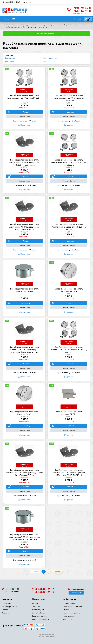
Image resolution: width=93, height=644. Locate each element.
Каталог (7, 19)
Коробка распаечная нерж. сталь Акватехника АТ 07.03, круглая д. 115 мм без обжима (69, 162)
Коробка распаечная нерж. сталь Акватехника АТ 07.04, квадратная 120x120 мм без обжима (24, 162)
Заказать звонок (79, 13)
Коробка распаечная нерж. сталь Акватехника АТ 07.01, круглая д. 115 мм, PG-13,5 (69, 350)
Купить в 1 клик (24, 116)
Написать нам (76, 593)
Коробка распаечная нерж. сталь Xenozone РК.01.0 (69, 290)
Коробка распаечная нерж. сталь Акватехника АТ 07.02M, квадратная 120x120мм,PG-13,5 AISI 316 (69, 473)
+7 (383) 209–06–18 (82, 11)
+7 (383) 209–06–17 (82, 8)
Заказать (26, 112)
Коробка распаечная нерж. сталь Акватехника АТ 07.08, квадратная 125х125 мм (69, 98)
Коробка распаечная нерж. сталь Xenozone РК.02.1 (24, 413)
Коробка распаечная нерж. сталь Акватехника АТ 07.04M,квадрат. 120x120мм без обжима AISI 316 (24, 350)
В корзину (26, 303)
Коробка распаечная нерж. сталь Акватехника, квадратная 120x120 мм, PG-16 (69, 227)
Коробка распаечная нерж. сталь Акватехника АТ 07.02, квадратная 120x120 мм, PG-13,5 (24, 227)
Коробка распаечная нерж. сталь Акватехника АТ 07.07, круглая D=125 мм (24, 97)
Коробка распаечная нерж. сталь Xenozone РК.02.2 (69, 413)
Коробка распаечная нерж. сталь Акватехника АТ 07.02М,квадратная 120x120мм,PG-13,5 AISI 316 (24, 537)
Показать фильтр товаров (47, 34)
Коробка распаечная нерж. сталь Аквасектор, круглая (24, 290)
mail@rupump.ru (76, 589)
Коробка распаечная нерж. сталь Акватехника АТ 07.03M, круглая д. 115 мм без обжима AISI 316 (24, 473)
